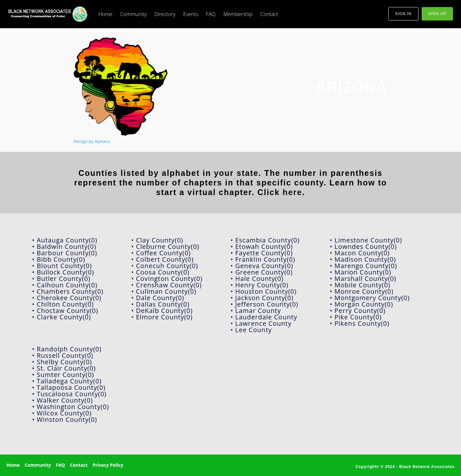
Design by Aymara (92, 142)
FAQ (211, 14)
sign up (437, 14)
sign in (403, 14)
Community (133, 14)
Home (105, 14)
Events (191, 14)
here (292, 192)
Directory (165, 14)
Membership (238, 14)
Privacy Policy (108, 465)
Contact (269, 14)
